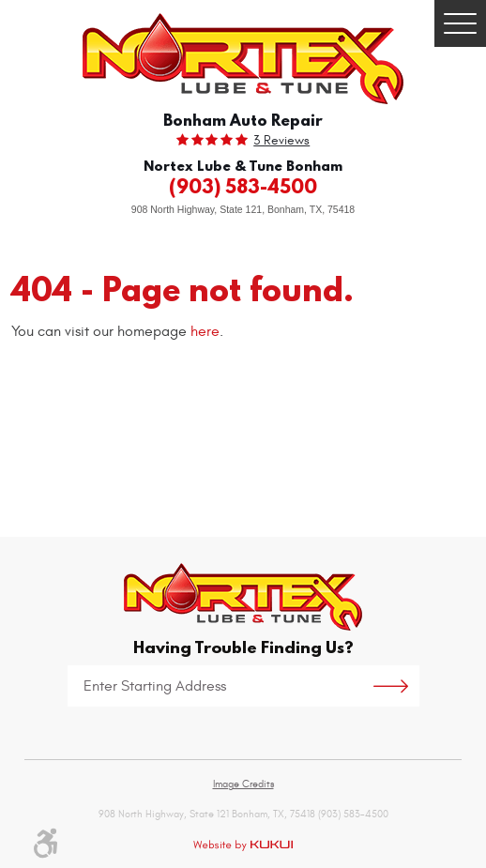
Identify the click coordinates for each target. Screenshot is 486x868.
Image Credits (243, 784)
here (205, 331)
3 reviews (281, 141)
